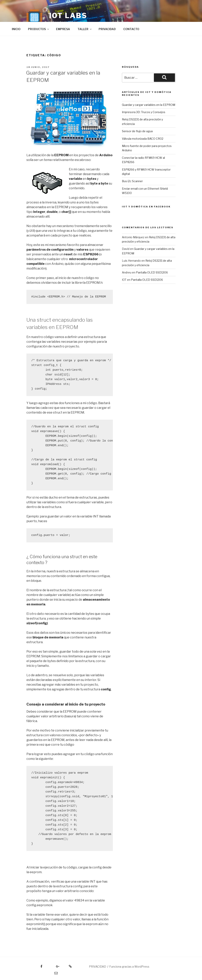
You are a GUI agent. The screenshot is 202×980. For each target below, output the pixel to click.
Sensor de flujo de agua (137, 131)
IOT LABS (68, 16)
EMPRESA (63, 29)
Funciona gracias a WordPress (129, 967)
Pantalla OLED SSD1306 (152, 272)
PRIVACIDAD (107, 29)
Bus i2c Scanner (132, 181)
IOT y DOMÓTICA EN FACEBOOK (146, 207)
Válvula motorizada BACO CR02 (143, 139)
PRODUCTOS (39, 29)
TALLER (85, 29)
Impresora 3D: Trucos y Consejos (144, 112)
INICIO (16, 29)
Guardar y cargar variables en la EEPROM (149, 105)
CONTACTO (131, 29)
